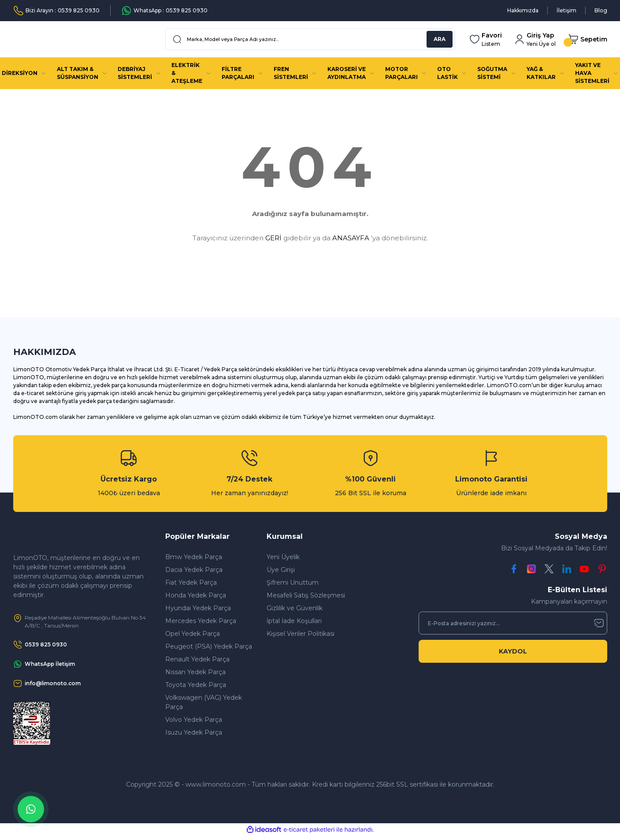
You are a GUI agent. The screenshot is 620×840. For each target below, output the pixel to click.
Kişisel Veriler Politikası (301, 634)
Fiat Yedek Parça (191, 582)
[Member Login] (535, 39)
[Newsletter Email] (513, 623)
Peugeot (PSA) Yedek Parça (209, 646)
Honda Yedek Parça (196, 595)
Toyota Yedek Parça (196, 685)
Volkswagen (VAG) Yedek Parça (204, 702)
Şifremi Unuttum (293, 582)
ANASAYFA (351, 238)
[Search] (310, 39)
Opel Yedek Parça (193, 634)
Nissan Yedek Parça (195, 672)
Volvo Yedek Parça (194, 720)
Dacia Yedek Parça (194, 570)
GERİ (273, 238)
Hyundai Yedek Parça (198, 608)
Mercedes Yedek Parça (201, 621)
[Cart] (588, 39)
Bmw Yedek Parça (194, 557)
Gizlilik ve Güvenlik (295, 608)
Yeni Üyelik (283, 557)
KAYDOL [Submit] (513, 651)
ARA (439, 39)
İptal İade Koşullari (294, 621)
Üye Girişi (281, 570)
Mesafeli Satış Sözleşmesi (306, 595)
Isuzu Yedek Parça (194, 732)
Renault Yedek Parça (197, 659)
